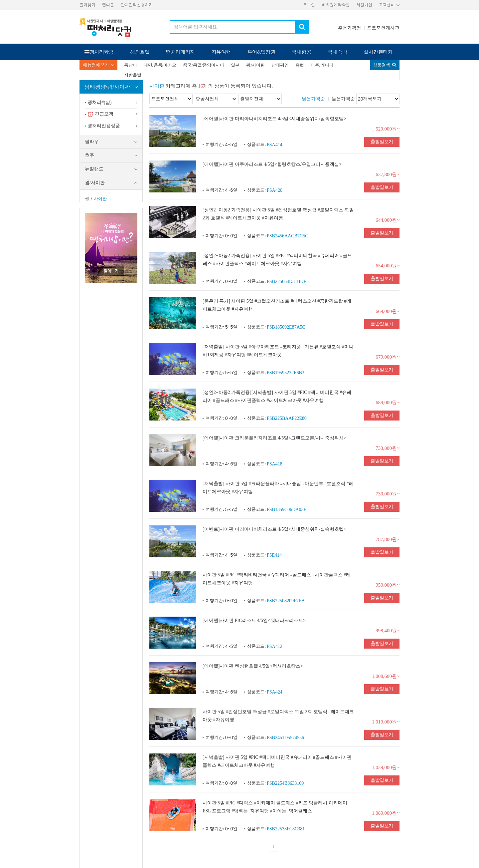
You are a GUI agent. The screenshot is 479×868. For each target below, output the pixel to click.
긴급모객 (100, 114)
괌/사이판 (255, 65)
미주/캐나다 (322, 65)
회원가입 (364, 5)
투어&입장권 (261, 52)
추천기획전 (350, 28)
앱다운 (108, 5)
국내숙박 (337, 52)
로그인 (309, 5)
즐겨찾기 (87, 5)
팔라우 (92, 142)
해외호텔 (140, 52)
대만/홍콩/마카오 (160, 65)
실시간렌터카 (378, 52)
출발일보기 (382, 142)
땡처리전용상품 (104, 126)
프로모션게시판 (383, 28)
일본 (235, 65)
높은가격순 (343, 99)
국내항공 (301, 52)
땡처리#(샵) (99, 102)
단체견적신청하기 (137, 5)
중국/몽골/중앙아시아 (204, 65)
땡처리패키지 (180, 52)
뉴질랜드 (94, 169)
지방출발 (133, 75)
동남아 (131, 65)
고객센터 (387, 5)
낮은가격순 (313, 99)
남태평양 (280, 65)
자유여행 (221, 52)
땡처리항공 (101, 52)
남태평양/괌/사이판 (107, 87)
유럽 (300, 65)
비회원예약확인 (336, 5)
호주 (89, 155)
